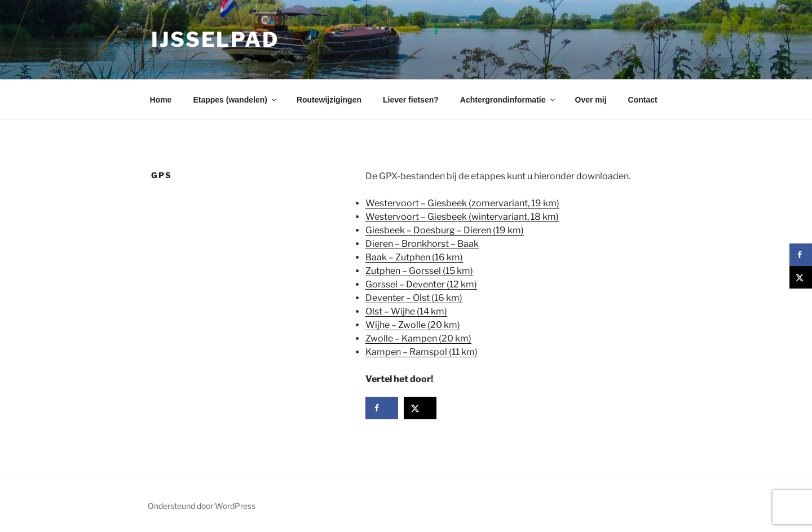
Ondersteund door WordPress (202, 506)
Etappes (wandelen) (235, 100)
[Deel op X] (420, 408)
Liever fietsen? (411, 100)
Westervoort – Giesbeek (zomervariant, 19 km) (462, 203)
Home (161, 100)
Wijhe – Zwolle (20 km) (413, 325)
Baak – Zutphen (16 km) (414, 257)
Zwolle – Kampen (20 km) (418, 338)
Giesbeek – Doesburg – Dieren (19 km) (445, 230)
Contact (643, 100)
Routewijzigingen (329, 100)
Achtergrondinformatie (508, 100)
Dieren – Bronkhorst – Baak (422, 244)
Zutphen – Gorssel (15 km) (419, 271)
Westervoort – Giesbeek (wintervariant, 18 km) (462, 217)
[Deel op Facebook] (382, 408)
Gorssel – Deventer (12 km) (421, 284)
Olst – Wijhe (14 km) (406, 311)
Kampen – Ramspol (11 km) (422, 352)
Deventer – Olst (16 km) (414, 298)
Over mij (591, 100)
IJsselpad (215, 39)
